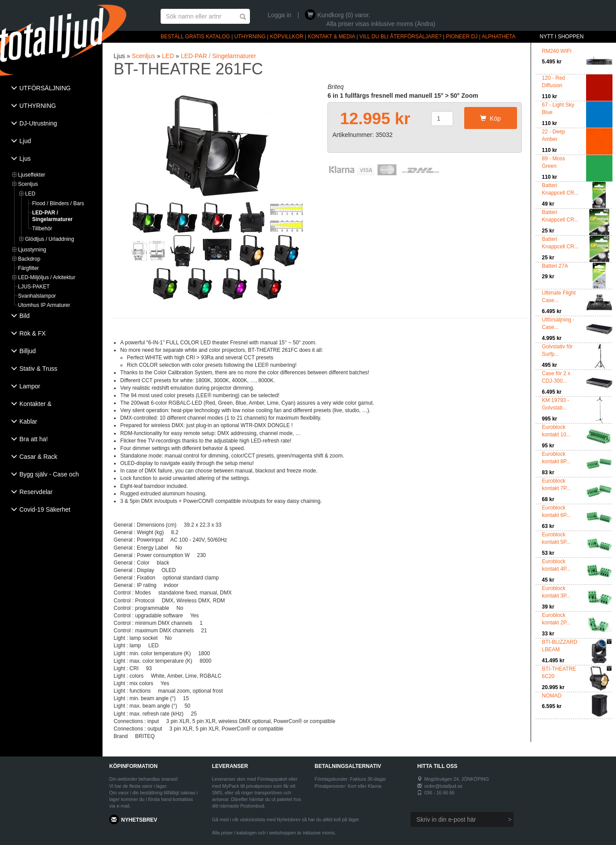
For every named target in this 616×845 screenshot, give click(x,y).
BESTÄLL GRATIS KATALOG (195, 37)
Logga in (279, 15)
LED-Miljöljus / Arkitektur (47, 277)
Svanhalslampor (37, 296)
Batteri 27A (555, 266)
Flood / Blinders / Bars (58, 203)
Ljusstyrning (32, 250)
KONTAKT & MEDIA (331, 37)
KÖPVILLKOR (287, 37)
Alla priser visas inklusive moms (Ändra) (381, 24)
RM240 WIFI (557, 51)
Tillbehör (42, 229)
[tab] (51, 89)
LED (30, 194)
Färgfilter (28, 268)
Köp (490, 118)
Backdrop (29, 259)
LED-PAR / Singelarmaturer (52, 216)
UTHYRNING (250, 37)
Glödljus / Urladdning (49, 239)
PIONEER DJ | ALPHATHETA (481, 37)
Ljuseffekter (32, 175)
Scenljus (28, 184)
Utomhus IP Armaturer (44, 305)
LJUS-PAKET (34, 287)
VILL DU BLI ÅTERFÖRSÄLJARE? (401, 37)
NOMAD (552, 696)
